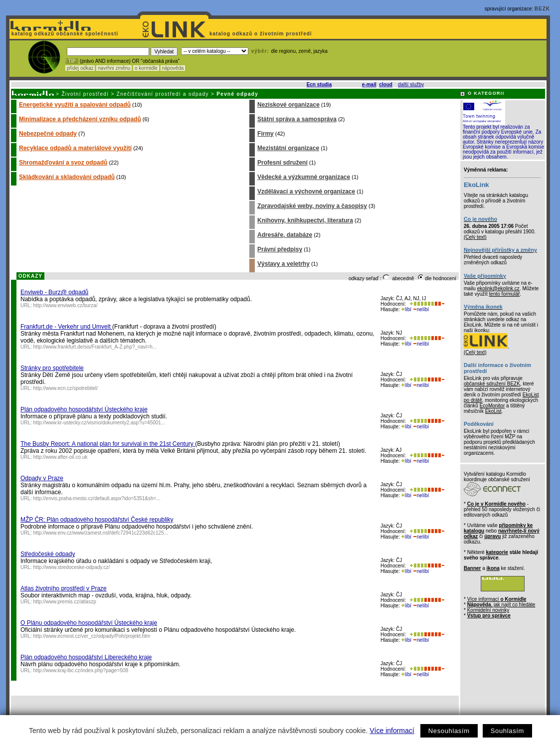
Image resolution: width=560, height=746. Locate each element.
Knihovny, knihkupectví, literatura (305, 220)
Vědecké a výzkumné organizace (304, 177)
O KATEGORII (486, 93)
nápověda (173, 68)
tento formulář (505, 294)
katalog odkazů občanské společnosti (64, 34)
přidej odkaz (80, 68)
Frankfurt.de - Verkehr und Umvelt (66, 327)
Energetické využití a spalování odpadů (75, 105)
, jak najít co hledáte (501, 605)
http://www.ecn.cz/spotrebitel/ (66, 388)
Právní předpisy (280, 249)
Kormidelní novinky (488, 610)
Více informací (392, 731)
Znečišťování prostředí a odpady (163, 94)
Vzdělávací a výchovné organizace (306, 191)
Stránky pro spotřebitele (52, 368)
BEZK (542, 9)
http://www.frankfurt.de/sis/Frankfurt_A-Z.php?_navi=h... (95, 347)
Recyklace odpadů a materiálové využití (75, 148)
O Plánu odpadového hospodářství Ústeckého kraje (89, 623)
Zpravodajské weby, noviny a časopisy (312, 206)
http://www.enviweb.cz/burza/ (66, 305)
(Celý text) (475, 237)
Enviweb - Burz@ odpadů (54, 292)
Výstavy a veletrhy (283, 264)
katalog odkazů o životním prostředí (262, 34)
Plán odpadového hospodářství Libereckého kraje (86, 657)
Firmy (266, 134)
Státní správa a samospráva (297, 119)
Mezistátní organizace (288, 148)
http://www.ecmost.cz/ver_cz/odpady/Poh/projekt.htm (92, 636)
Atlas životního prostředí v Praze (64, 588)
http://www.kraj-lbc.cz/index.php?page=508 (81, 670)
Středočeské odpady (48, 554)
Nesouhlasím (449, 731)
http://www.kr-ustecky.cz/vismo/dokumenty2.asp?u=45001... (99, 423)
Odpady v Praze (42, 478)
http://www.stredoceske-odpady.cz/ (72, 567)
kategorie (497, 552)
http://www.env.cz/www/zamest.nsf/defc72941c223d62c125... (101, 533)
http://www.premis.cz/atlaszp (65, 602)
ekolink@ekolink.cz (498, 288)
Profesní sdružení (282, 163)
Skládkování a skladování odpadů (67, 177)
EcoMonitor (492, 406)
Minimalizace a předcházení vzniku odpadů (80, 119)
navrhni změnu (114, 68)
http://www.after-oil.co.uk (61, 457)
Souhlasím (507, 731)
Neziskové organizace (288, 105)
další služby (411, 85)
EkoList (493, 411)
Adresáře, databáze (285, 235)
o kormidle (146, 68)
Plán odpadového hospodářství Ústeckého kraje (84, 409)
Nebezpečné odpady (48, 134)
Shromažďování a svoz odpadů (63, 163)
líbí (406, 309)
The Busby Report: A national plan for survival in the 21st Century (108, 444)
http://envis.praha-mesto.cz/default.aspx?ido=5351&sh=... (97, 498)
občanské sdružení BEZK (492, 384)
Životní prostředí (85, 94)
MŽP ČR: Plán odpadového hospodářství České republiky (97, 520)
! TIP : (72, 61)
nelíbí (421, 309)
